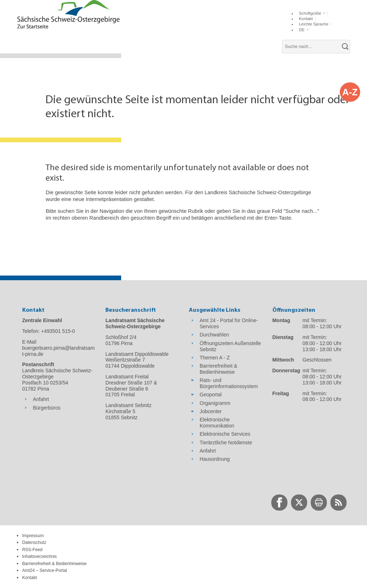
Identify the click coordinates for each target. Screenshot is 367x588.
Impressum (33, 536)
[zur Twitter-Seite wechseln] (299, 503)
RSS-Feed (32, 550)
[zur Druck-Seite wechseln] (319, 503)
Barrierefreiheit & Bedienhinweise (54, 564)
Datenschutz (34, 542)
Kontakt (30, 578)
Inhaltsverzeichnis (40, 556)
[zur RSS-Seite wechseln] (339, 503)
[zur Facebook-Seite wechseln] (279, 503)
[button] (312, 13)
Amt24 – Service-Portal (45, 570)
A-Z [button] (350, 92)
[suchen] (345, 47)
